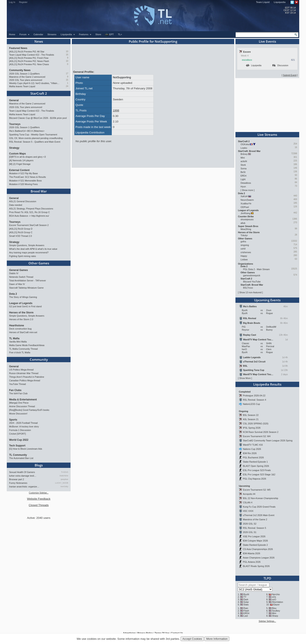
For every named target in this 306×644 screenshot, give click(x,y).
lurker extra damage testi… (23, 476)
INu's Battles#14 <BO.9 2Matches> (27, 131)
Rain (246, 608)
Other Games (39, 263)
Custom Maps (18, 154)
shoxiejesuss (247, 219)
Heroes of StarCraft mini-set (23, 332)
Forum (25, 34)
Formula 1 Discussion (20, 430)
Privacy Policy (145, 633)
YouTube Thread (17, 384)
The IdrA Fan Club (18, 393)
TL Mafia (14, 338)
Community (39, 359)
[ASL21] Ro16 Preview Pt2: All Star (27, 52)
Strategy (14, 148)
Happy (244, 256)
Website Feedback (39, 499)
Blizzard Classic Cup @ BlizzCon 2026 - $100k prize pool (38, 118)
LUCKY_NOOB (62, 483)
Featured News (18, 48)
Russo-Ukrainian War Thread (24, 373)
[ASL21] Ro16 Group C (21, 232)
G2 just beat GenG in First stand (25, 306)
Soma (244, 168)
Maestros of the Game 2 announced (27, 77)
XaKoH (244, 196)
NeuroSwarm (247, 200)
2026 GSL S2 (250, 524)
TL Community (18, 455)
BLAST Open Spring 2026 (256, 466)
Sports (13, 420)
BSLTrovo (248, 288)
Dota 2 (13, 294)
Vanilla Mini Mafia (18, 342)
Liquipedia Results (267, 384)
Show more (248, 190)
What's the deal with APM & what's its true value (33, 249)
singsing (245, 245)
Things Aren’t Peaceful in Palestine (27, 377)
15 (67, 80)
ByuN (246, 594)
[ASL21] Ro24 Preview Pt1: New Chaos (29, 64)
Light (243, 179)
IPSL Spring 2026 (252, 428)
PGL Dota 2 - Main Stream (256, 269)
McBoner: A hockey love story (24, 427)
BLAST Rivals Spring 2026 (256, 566)
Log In (12, 2)
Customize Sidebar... (39, 493)
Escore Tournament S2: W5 (257, 490)
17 (67, 74)
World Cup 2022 (19, 440)
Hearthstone (17, 326)
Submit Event (290, 75)
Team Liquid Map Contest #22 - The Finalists (32, 55)
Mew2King (246, 229)
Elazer (276, 605)
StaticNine (64, 476)
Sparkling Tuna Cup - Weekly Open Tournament (33, 135)
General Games (18, 270)
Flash (246, 611)
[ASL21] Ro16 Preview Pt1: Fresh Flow (29, 58)
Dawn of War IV (17, 284)
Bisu (274, 608)
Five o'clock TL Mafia (20, 352)
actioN (244, 161)
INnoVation (278, 602)
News (39, 41)
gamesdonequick (252, 275)
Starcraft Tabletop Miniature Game (26, 288)
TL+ (120, 34)
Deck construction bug (20, 329)
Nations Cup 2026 (252, 449)
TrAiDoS (65, 472)
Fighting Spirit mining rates (23, 256)
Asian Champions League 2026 (259, 558)
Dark (246, 599)
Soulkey (276, 611)
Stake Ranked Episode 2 (255, 545)
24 (67, 86)
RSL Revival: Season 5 (254, 528)
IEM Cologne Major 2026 (255, 541)
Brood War (39, 191)
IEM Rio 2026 (250, 453)
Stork (243, 165)
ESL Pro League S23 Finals (257, 470)
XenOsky (64, 487)
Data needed (16, 205)
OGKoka (245, 144)
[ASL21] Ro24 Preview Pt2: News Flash (29, 61)
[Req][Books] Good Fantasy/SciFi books (29, 410)
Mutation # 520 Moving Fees (23, 184)
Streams (52, 34)
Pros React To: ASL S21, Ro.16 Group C (29, 212)
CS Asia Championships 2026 (258, 549)
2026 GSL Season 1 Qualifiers (24, 74)
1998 (116, 110)
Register (23, 2)
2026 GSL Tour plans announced (26, 80)
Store (98, 34)
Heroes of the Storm (21, 313)
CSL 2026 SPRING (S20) (256, 424)
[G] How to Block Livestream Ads (26, 449)
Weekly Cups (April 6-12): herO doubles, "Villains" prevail (35, 83)
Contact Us (177, 633)
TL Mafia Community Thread (23, 349)
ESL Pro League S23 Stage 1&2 (259, 474)
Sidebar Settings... (267, 621)
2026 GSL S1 (250, 532)
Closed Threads (39, 505)
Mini (243, 158)
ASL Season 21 (251, 419)
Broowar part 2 (17, 479)
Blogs (39, 465)
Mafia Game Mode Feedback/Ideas (27, 345)
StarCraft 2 (39, 93)
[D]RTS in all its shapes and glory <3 (27, 157)
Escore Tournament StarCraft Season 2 (29, 225)
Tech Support (17, 446)
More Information (217, 639)
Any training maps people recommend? (29, 253)
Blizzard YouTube (252, 282)
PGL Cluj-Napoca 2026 (254, 479)
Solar (246, 602)
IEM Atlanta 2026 (251, 553)
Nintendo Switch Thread (21, 277)
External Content (19, 170)
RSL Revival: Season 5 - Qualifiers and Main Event (35, 142)
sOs (274, 597)
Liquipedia (280, 2)
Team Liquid (263, 2)
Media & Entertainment (23, 400)
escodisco (247, 60)
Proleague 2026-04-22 (254, 396)
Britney (244, 154)
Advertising (129, 633)
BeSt (243, 172)
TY (245, 597)
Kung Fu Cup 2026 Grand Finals (259, 507)
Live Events (267, 41)
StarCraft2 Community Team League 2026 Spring (268, 441)
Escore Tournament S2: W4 (257, 436)
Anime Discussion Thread (22, 406)
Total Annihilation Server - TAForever (28, 281)
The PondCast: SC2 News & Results (28, 177)
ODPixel (245, 207)
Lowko (244, 148)
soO (274, 599)
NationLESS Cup (251, 404)
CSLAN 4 (248, 502)
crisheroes (246, 252)
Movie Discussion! (18, 414)
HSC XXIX (248, 511)
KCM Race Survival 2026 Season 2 (261, 432)
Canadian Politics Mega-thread (25, 380)
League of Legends (21, 303)
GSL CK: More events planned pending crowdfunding (36, 138)
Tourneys (15, 124)
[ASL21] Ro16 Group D (21, 229)
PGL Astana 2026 (252, 562)
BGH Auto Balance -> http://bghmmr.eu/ (29, 216)
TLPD (267, 578)
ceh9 (243, 249)
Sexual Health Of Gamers (22, 472)
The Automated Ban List (21, 458)
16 (67, 55)
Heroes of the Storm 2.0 (21, 319)
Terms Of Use (162, 633)
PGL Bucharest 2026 (253, 457)
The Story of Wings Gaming (23, 297)
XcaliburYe (246, 203)
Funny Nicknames (18, 483)
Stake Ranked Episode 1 (255, 462)
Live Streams (267, 135)
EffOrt (244, 176)
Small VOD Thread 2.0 (21, 236)
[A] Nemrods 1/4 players (21, 160)
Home (12, 34)
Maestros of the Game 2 (255, 519)
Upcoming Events (267, 300)
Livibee (244, 260)
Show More (245, 378)
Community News (20, 70)
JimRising (245, 213)
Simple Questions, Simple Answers (27, 245)
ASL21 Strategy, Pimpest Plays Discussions (31, 209)
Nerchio (276, 594)
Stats (246, 605)
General (14, 100)
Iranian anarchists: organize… (24, 487)
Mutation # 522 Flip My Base (23, 173)
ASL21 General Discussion (23, 201)
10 (67, 51)
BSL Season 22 (251, 415)
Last (246, 616)
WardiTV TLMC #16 (253, 445)
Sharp (275, 616)
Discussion (280, 65)
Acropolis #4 (249, 494)
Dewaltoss (246, 183)
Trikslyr (244, 235)
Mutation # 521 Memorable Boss (25, 181)
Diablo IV (14, 273)
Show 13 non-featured (250, 292)
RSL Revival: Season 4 (254, 400)
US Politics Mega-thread (21, 370)
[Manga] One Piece (19, 403)
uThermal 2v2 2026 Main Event (259, 515)
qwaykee (64, 479)
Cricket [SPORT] (18, 434)
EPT (109, 35)
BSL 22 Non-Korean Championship (261, 498)
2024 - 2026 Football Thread (23, 423)
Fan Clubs (15, 390)
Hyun (243, 187)
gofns (243, 241)
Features (85, 34)
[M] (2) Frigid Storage (20, 164)
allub (243, 223)
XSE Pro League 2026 (254, 536)
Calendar (38, 34)
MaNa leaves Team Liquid (22, 86)
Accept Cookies (192, 639)
